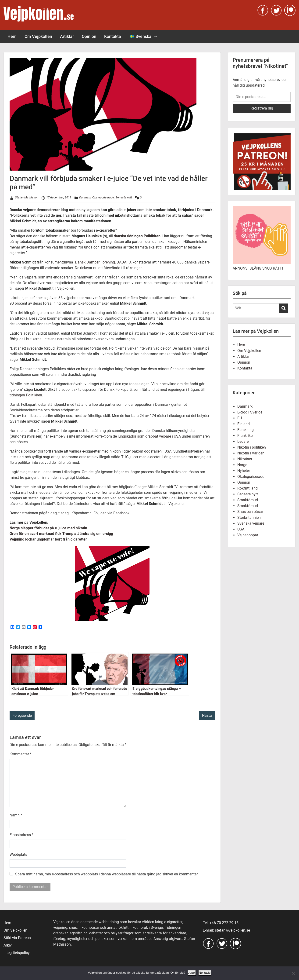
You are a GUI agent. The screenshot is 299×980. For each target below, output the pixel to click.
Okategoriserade (103, 197)
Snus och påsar (250, 512)
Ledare (243, 441)
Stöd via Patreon (17, 938)
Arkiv (8, 945)
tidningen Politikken (26, 395)
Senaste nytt (124, 197)
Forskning (246, 430)
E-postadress (21, 835)
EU (240, 418)
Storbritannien (249, 517)
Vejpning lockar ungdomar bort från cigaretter (48, 539)
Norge (242, 465)
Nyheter (244, 471)
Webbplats (18, 854)
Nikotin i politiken (252, 447)
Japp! (192, 973)
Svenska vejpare (251, 523)
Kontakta (113, 36)
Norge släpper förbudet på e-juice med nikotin (48, 528)
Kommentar (21, 754)
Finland (244, 424)
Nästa (207, 715)
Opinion (89, 36)
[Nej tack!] (293, 973)
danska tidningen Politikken (137, 236)
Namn (16, 815)
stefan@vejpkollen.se (232, 930)
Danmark (85, 197)
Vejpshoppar (248, 535)
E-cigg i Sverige (250, 412)
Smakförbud (248, 500)
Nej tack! (205, 973)
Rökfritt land (247, 488)
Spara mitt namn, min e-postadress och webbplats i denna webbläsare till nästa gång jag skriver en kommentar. (107, 874)
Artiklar (67, 36)
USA (241, 529)
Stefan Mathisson (27, 197)
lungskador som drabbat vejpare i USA (150, 436)
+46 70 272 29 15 (224, 923)
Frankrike (245, 436)
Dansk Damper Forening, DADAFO (102, 262)
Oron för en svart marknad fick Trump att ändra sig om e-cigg (61, 534)
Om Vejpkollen (38, 36)
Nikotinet (245, 459)
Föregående (22, 715)
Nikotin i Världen (251, 453)
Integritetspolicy (17, 953)
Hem (12, 36)
